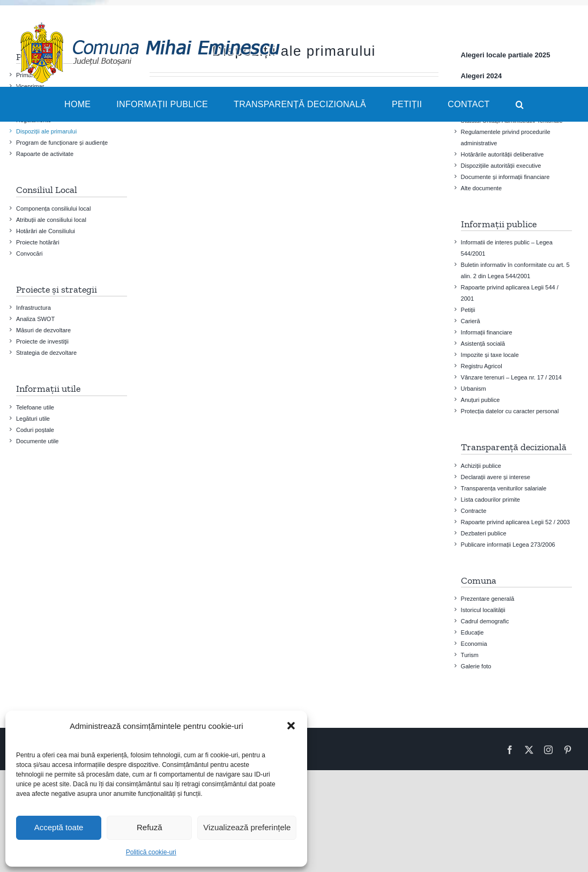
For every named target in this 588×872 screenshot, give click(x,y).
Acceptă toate (59, 827)
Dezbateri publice (484, 533)
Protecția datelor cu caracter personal (510, 411)
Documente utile (38, 441)
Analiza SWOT (35, 319)
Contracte (474, 511)
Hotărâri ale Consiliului (46, 231)
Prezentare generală (488, 599)
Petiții (468, 310)
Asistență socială (483, 344)
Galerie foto (476, 666)
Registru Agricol (482, 366)
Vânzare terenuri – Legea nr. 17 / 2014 (511, 377)
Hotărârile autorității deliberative (503, 154)
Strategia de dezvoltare (46, 353)
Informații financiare (487, 332)
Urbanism (474, 389)
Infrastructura (34, 308)
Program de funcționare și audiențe (62, 143)
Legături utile (33, 419)
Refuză (150, 827)
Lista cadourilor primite (491, 500)
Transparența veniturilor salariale (504, 488)
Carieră (471, 321)
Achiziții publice (481, 466)
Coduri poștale (35, 430)
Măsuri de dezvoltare (43, 330)
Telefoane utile (35, 407)
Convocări (29, 254)
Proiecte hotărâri (38, 242)
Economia (474, 644)
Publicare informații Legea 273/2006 (508, 545)
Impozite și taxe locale (490, 355)
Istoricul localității (483, 610)
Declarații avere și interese (496, 477)
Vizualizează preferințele (247, 827)
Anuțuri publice (481, 400)
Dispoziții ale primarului (46, 131)
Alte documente (481, 188)
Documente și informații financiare (505, 177)
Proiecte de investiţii (42, 341)
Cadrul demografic (485, 621)
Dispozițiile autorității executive (501, 166)
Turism (470, 655)
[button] (291, 726)
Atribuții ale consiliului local (51, 220)
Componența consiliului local (53, 208)
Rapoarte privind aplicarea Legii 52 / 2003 (516, 522)
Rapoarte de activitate (45, 154)
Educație (472, 632)
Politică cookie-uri (151, 852)
